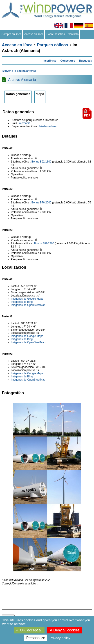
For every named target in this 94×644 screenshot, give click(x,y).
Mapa (40, 94)
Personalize (36, 638)
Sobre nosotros (56, 34)
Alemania (25, 123)
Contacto (73, 34)
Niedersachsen (48, 126)
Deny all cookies (65, 630)
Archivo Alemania (22, 80)
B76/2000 (46, 203)
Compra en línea (11, 34)
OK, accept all (29, 630)
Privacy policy (60, 638)
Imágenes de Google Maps (27, 299)
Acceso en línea (34, 34)
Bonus (35, 162)
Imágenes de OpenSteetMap (28, 305)
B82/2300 (48, 243)
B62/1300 (46, 162)
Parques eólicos (52, 45)
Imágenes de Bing (22, 302)
